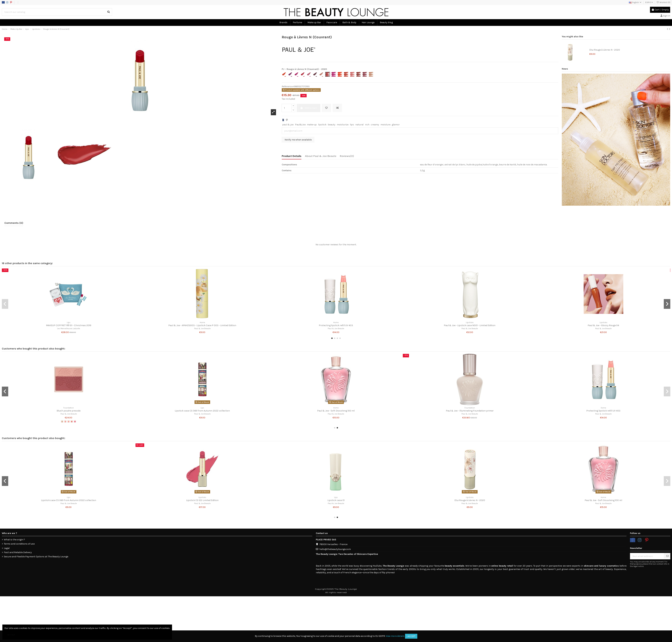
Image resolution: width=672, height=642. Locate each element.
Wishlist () (663, 2)
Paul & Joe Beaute (202, 329)
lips (352, 125)
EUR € (649, 2)
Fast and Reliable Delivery (18, 552)
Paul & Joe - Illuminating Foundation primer (470, 411)
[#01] (62, 421)
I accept (411, 636)
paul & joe (288, 125)
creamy (375, 125)
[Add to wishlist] (326, 108)
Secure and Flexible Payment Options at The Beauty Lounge (36, 557)
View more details (395, 636)
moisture (385, 125)
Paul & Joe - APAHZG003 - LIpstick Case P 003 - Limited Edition (202, 325)
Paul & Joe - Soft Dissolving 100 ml (336, 411)
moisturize (343, 125)
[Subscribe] (667, 556)
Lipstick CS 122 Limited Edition (202, 500)
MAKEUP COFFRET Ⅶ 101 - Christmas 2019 (69, 325)
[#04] (65, 421)
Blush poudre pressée (69, 411)
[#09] (75, 421)
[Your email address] (647, 556)
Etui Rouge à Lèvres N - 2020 (605, 50)
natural (359, 125)
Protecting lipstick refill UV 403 (336, 325)
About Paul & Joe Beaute (321, 156)
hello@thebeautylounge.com (335, 549)
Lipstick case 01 (336, 500)
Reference (287, 86)
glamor (396, 125)
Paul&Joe (300, 125)
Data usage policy (32, 2)
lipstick (322, 125)
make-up (312, 125)
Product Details (292, 156)
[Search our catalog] (109, 12)
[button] (332, 338)
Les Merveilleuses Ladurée (69, 329)
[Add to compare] (337, 108)
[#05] (68, 421)
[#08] (72, 421)
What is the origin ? (14, 540)
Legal (7, 548)
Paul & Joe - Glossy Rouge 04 (603, 325)
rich (367, 125)
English (635, 2)
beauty (332, 125)
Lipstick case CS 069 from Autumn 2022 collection (202, 411)
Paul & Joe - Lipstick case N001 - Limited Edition (470, 325)
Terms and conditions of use (19, 544)
